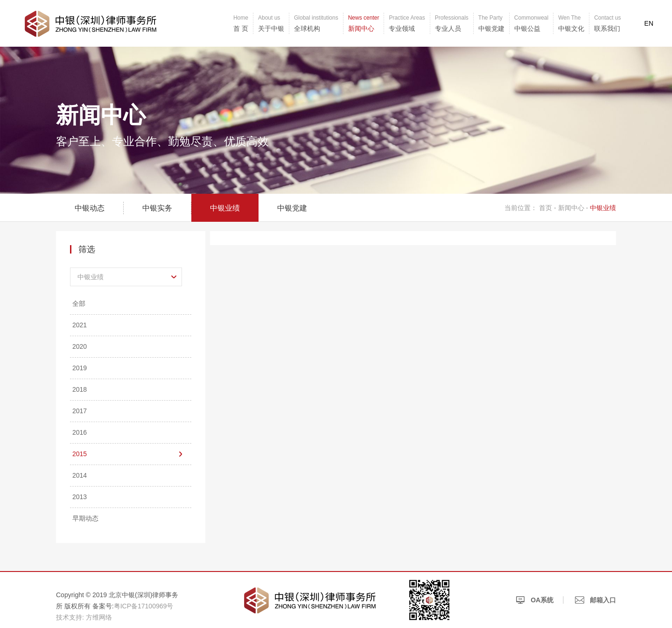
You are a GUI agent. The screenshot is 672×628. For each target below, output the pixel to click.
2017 (80, 411)
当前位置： (521, 208)
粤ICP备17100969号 (144, 606)
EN (649, 23)
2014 (80, 475)
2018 (80, 389)
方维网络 (99, 617)
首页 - (548, 208)
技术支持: (70, 617)
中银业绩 (225, 208)
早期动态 (85, 518)
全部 (79, 303)
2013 (80, 497)
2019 (80, 368)
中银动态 (90, 208)
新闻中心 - (573, 208)
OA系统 (535, 600)
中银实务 (157, 208)
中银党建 (292, 208)
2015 (80, 454)
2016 (80, 432)
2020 (80, 346)
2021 (80, 325)
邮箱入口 (595, 600)
